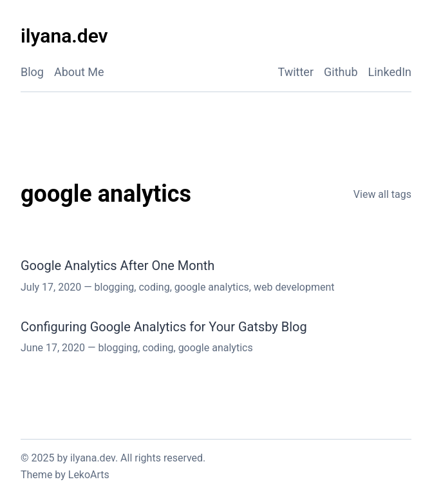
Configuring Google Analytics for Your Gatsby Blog (164, 327)
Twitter (296, 72)
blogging (115, 287)
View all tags (382, 194)
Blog (32, 72)
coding (154, 287)
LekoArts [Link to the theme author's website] (89, 475)
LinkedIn (390, 72)
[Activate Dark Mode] (399, 36)
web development (294, 287)
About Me (79, 72)
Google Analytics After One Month (117, 266)
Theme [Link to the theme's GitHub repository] (36, 475)
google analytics (212, 287)
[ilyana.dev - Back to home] (64, 36)
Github (341, 72)
